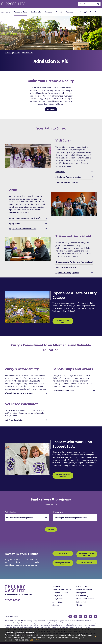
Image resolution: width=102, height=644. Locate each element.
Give (91, 12)
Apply (85, 12)
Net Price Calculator (14, 420)
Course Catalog (82, 596)
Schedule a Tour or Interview (68, 177)
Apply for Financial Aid (66, 267)
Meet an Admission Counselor (63, 476)
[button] (98, 4)
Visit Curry (60, 172)
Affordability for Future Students (19, 393)
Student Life (36, 12)
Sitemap (56, 605)
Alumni (59, 12)
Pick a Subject (10, 512)
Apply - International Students (23, 229)
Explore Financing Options (67, 273)
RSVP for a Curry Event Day (67, 182)
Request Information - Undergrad (87, 554)
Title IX (79, 605)
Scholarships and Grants (63, 390)
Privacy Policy (82, 602)
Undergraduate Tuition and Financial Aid (74, 262)
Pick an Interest (60, 512)
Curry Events (58, 599)
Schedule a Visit (87, 562)
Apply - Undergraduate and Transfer (25, 218)
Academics (6, 12)
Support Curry (58, 602)
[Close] (96, 636)
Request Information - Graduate (63, 563)
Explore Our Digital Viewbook (63, 321)
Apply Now (63, 553)
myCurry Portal (82, 586)
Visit (79, 12)
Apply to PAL (15, 223)
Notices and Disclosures (86, 599)
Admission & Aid (21, 12)
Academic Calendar (60, 593)
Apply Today (51, 109)
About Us (69, 12)
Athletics (48, 12)
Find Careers (51, 529)
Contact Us (57, 586)
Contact (98, 12)
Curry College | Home (12, 53)
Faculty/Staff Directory (62, 589)
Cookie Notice (36, 640)
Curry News (57, 596)
